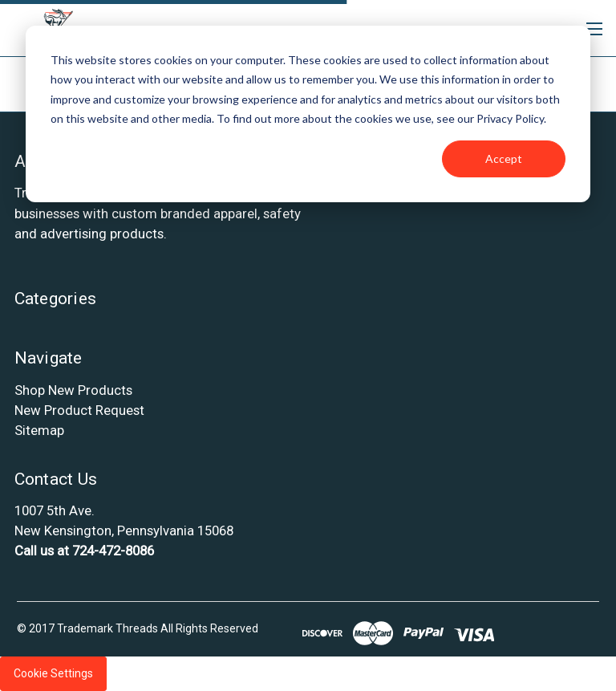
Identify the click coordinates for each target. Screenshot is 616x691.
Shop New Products (73, 390)
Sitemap (39, 430)
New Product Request (79, 410)
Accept (504, 159)
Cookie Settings (53, 673)
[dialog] (308, 114)
